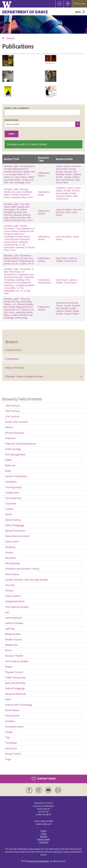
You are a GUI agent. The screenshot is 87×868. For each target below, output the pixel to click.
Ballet (8, 460)
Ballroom (10, 465)
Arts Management (15, 454)
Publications (44, 173)
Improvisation (13, 596)
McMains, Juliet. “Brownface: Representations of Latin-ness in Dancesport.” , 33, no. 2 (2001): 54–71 (19, 260)
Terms (44, 834)
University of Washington (38, 861)
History (9, 590)
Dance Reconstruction (17, 536)
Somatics (10, 721)
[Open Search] (68, 4)
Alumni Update (43, 839)
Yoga (8, 759)
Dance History (13, 520)
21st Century (12, 416)
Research (11, 38)
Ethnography (13, 563)
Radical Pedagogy (15, 688)
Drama (9, 552)
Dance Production (15, 531)
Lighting (10, 629)
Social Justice (12, 716)
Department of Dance (25, 12)
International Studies (17, 607)
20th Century (12, 411)
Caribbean (61, 188)
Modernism (12, 645)
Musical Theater (14, 656)
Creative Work (13, 350)
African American (15, 433)
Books (41, 195)
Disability (10, 547)
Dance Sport (62, 258)
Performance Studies (17, 661)
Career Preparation (16, 476)
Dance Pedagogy (15, 525)
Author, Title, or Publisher (17, 108)
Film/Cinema (12, 574)
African (9, 427)
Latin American (13, 618)
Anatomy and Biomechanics (21, 444)
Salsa (77, 180)
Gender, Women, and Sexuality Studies (66, 173)
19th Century (12, 406)
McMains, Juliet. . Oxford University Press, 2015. (18, 193)
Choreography (13, 487)
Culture (59, 166)
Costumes (11, 503)
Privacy (44, 831)
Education (11, 558)
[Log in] (60, 4)
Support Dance (44, 779)
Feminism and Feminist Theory (68, 168)
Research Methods (16, 694)
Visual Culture (13, 754)
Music (8, 650)
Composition (12, 493)
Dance (67, 166)
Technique (11, 743)
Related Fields (11, 120)
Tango (9, 732)
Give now (80, 4)
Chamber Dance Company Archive (24, 376)
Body (8, 471)
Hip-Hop (10, 585)
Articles (41, 176)
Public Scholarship (15, 678)
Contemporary (13, 498)
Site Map (44, 837)
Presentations (45, 283)
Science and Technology (19, 705)
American (10, 438)
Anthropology (13, 449)
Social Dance (62, 182)
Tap (7, 737)
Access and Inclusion (17, 422)
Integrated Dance (15, 601)
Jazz (7, 612)
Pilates (9, 667)
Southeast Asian (14, 727)
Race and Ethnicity (65, 180)
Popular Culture (72, 177)
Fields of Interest (15, 368)
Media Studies (13, 634)
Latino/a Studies (64, 196)
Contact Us (44, 842)
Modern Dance (13, 639)
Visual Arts (11, 748)
